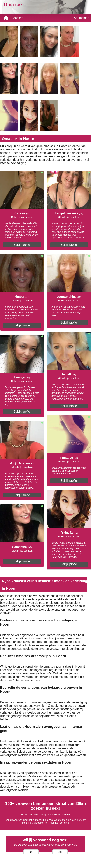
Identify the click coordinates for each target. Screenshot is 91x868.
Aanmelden (81, 18)
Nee (60, 852)
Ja (31, 852)
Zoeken (18, 18)
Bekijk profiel (22, 245)
